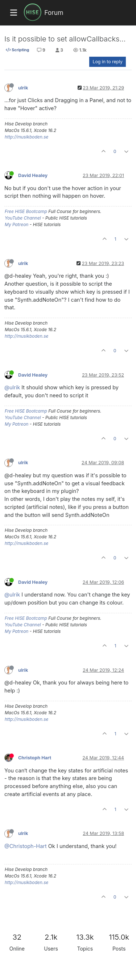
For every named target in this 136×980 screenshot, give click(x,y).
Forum (54, 13)
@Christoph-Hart (26, 846)
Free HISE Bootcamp (26, 211)
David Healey (33, 175)
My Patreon (17, 224)
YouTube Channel (23, 218)
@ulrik (12, 387)
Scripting (17, 50)
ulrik (23, 88)
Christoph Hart (35, 758)
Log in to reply (108, 62)
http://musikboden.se (26, 137)
